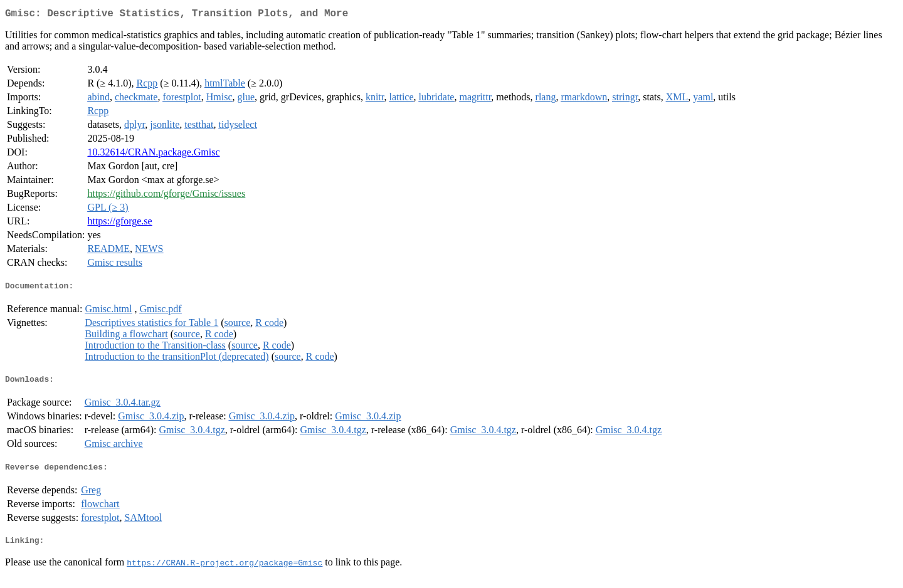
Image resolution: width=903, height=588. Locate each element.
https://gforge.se (119, 223)
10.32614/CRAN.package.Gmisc (153, 155)
